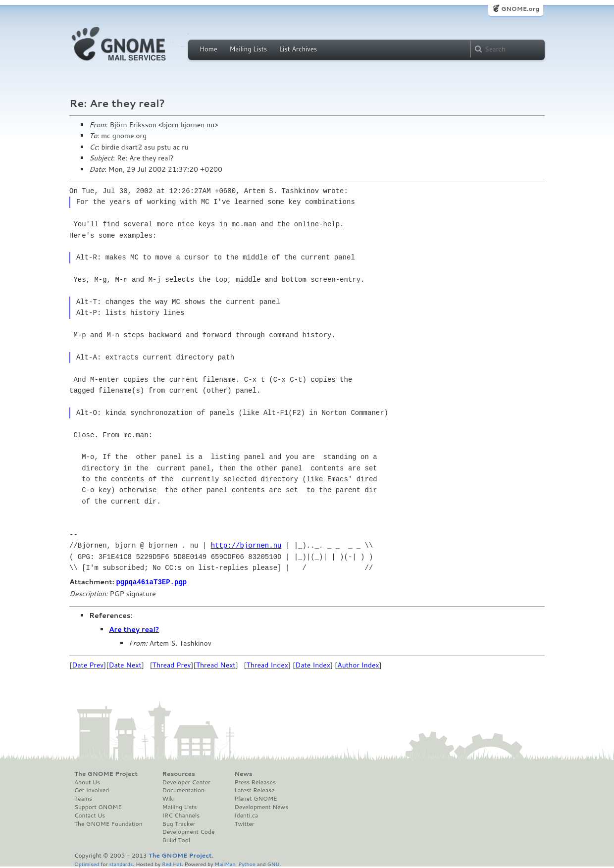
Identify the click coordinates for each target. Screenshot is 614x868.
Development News (261, 807)
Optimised (87, 863)
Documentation (183, 790)
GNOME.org (520, 9)
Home (208, 49)
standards (121, 863)
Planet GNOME (256, 798)
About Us (87, 782)
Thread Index (268, 664)
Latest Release (254, 790)
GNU (274, 863)
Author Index (358, 664)
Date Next (125, 664)
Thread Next (216, 664)
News (243, 773)
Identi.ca (246, 815)
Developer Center (186, 782)
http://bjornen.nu (246, 545)
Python (247, 863)
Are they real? (134, 629)
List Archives (298, 49)
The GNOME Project (106, 773)
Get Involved (92, 790)
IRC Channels (181, 815)
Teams (83, 798)
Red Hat (172, 863)
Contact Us (90, 815)
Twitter (244, 823)
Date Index (313, 664)
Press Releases (255, 782)
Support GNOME (98, 807)
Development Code (189, 831)
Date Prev (88, 664)
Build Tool (176, 840)
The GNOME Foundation (108, 823)
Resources (179, 773)
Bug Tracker (179, 823)
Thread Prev (172, 664)
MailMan (225, 863)
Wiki (169, 798)
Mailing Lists (248, 49)
